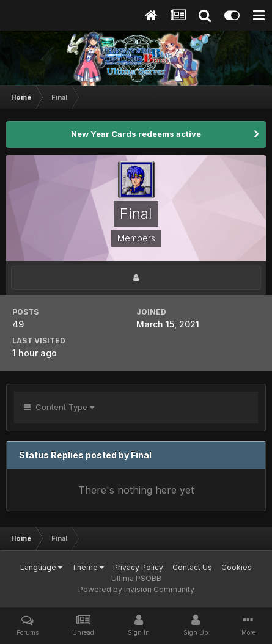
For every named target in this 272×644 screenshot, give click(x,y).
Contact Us (192, 567)
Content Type (59, 407)
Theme (88, 567)
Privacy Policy (138, 567)
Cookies (237, 567)
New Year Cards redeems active (136, 134)
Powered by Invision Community (136, 589)
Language (41, 567)
